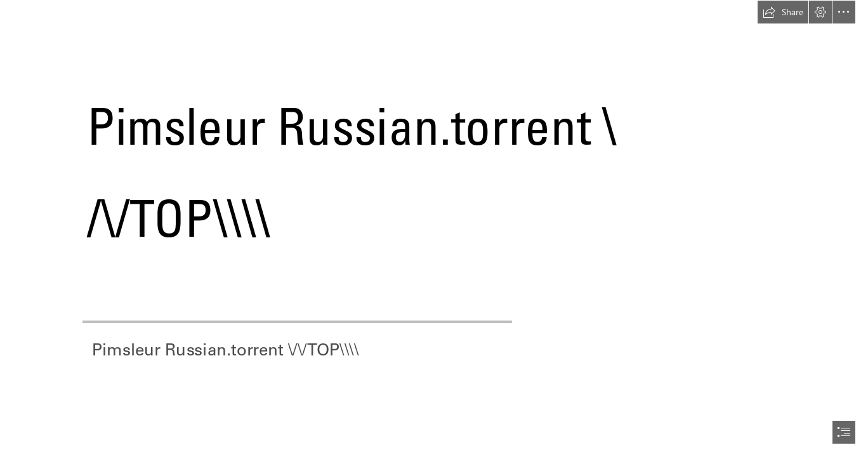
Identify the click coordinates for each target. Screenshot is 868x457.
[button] (783, 12)
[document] (434, 228)
